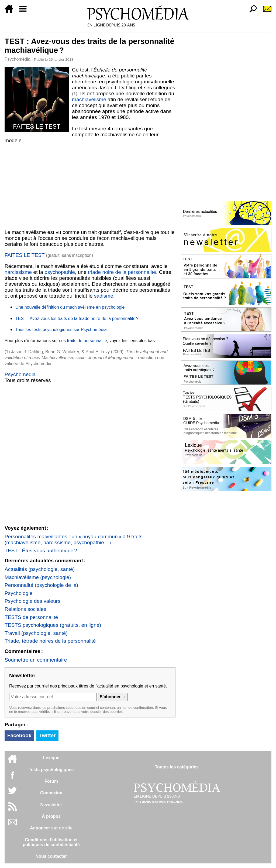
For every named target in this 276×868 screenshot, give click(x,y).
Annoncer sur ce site (51, 828)
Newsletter (51, 805)
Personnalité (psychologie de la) (41, 585)
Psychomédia (18, 59)
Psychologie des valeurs (32, 601)
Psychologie (18, 593)
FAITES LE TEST (25, 255)
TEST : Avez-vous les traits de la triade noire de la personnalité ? (77, 319)
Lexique (51, 758)
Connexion (51, 793)
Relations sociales (25, 609)
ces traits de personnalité (83, 341)
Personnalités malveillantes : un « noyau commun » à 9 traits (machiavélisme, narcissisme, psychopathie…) (74, 539)
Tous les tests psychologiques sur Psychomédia (61, 330)
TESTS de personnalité (31, 617)
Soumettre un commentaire (36, 660)
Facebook (19, 735)
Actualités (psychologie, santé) (40, 569)
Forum (51, 781)
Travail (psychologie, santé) (36, 633)
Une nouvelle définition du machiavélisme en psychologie (70, 307)
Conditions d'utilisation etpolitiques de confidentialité (51, 842)
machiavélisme (89, 99)
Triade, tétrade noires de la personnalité (50, 641)
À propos (51, 816)
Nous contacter (51, 856)
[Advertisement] (90, 186)
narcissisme (18, 272)
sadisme (104, 296)
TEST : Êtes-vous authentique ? (41, 551)
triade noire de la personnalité (122, 272)
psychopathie (60, 272)
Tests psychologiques (51, 770)
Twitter (47, 735)
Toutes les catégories (177, 767)
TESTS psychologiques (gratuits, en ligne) (53, 625)
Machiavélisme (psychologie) (38, 577)
